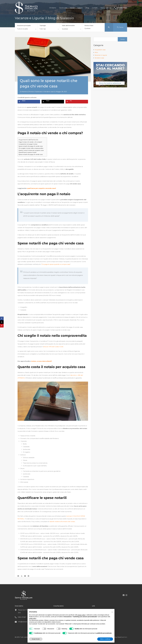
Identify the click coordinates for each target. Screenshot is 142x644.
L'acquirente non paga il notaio (28, 144)
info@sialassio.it (23, 622)
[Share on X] (53, 102)
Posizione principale (24, 26)
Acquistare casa (100, 50)
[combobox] (26, 29)
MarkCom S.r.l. (122, 637)
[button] (112, 612)
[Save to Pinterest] (77, 102)
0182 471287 (22, 617)
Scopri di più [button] (36, 639)
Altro (96, 52)
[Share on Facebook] (29, 102)
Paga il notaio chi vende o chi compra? (30, 142)
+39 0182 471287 (122, 8)
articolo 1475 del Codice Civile (53, 347)
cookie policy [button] (33, 618)
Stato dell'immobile (68, 26)
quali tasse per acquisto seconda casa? (42, 188)
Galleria (80, 8)
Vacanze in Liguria (101, 55)
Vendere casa (49, 92)
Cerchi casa (63, 8)
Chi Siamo (53, 8)
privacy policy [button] (82, 615)
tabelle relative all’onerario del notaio (62, 522)
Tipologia (43, 26)
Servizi (72, 8)
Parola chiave (89, 26)
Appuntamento (106, 8)
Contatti (95, 8)
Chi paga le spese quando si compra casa (56, 264)
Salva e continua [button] (105, 639)
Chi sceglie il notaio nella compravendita (31, 148)
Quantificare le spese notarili (27, 152)
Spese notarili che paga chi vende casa (31, 146)
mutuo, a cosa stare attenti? (42, 361)
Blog (87, 8)
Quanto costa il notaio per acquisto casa (31, 150)
